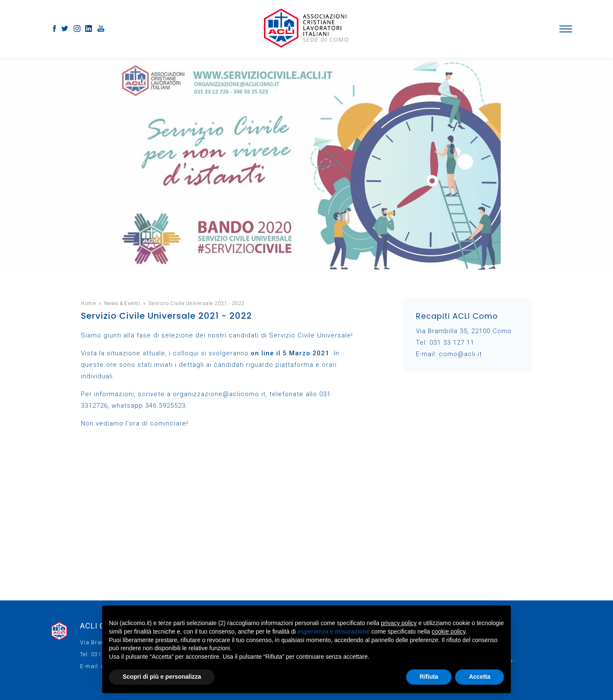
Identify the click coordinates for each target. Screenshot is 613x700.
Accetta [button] (480, 677)
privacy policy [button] (399, 623)
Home (88, 303)
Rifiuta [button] (429, 677)
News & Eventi (122, 303)
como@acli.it (460, 354)
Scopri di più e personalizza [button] (162, 677)
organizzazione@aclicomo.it (219, 394)
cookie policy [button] (448, 631)
